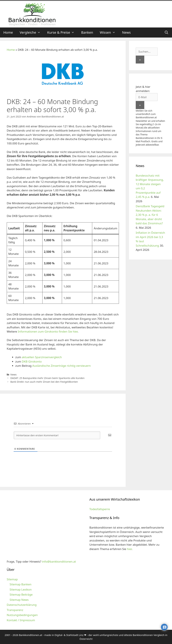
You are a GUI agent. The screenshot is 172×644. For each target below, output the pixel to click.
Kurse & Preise (62, 33)
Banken (87, 32)
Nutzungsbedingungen (22, 615)
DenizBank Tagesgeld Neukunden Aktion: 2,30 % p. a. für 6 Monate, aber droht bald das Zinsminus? (150, 215)
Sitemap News (19, 600)
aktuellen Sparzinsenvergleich (42, 357)
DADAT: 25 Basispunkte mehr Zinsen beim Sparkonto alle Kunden (47, 378)
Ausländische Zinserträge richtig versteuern (61, 366)
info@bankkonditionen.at (59, 561)
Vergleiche (32, 33)
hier (129, 549)
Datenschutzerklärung (22, 605)
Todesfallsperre (100, 509)
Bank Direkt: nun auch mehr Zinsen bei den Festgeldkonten (44, 382)
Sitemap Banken (20, 584)
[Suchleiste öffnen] (166, 33)
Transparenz (15, 610)
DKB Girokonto (32, 361)
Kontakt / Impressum (21, 620)
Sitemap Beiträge (21, 594)
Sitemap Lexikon (21, 589)
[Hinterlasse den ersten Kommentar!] (57, 435)
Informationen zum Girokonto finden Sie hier (48, 331)
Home (8, 32)
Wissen (109, 33)
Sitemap (12, 579)
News (126, 32)
